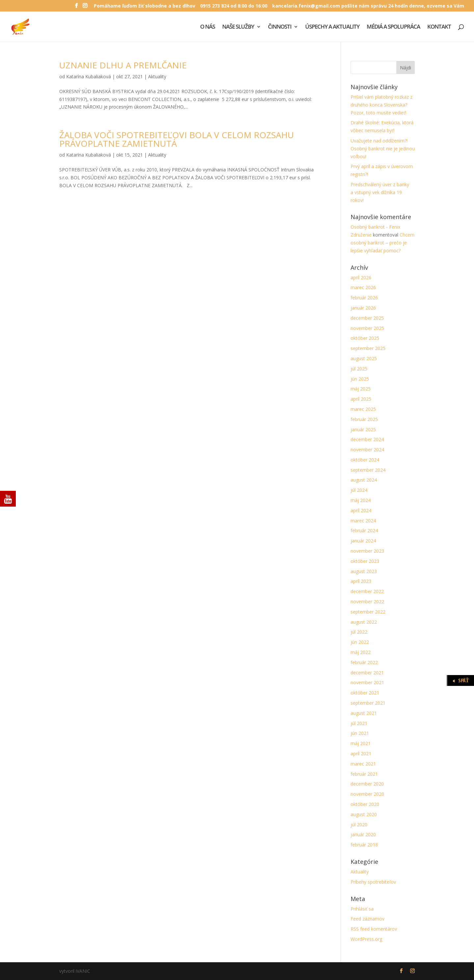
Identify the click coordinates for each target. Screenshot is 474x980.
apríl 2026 (361, 277)
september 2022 (368, 612)
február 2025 (364, 419)
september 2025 (368, 348)
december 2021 (367, 673)
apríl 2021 (361, 754)
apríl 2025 (361, 399)
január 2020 (363, 834)
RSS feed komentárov (374, 929)
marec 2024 (363, 521)
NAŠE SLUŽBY (238, 27)
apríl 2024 (361, 510)
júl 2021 (359, 723)
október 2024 (365, 460)
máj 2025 (361, 389)
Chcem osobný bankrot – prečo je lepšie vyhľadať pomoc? (382, 243)
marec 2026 (363, 287)
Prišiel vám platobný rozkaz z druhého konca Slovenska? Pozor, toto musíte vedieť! (382, 105)
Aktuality (157, 76)
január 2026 (363, 308)
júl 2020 (359, 825)
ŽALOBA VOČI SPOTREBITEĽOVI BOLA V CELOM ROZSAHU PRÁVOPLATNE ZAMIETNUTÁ (177, 139)
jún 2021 (360, 733)
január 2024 (363, 541)
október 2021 (365, 693)
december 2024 (367, 439)
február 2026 (364, 298)
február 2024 (364, 530)
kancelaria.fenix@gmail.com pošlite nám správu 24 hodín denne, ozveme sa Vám (368, 6)
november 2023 (367, 551)
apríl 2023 (361, 581)
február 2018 (364, 845)
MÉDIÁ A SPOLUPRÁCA (393, 27)
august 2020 (364, 814)
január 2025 (363, 429)
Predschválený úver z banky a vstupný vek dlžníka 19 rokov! (380, 192)
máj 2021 (361, 743)
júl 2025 (359, 369)
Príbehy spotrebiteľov (373, 882)
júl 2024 (359, 490)
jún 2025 (360, 379)
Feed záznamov (368, 919)
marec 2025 (363, 409)
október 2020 (365, 804)
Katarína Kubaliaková (89, 76)
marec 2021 (363, 764)
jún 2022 (360, 642)
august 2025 (364, 358)
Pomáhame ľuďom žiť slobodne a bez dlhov (145, 6)
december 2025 (367, 318)
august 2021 (364, 713)
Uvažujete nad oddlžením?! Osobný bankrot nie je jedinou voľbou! (383, 149)
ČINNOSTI (280, 27)
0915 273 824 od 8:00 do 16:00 (234, 6)
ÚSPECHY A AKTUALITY (332, 27)
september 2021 (368, 703)
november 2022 (367, 602)
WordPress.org (366, 939)
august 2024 (364, 480)
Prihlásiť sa (362, 909)
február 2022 (364, 662)
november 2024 (367, 450)
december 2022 (367, 591)
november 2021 (367, 682)
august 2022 (364, 622)
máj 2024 (361, 500)
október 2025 (365, 338)
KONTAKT (439, 27)
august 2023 (364, 571)
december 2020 (367, 784)
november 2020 (367, 794)
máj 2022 (361, 652)
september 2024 (368, 470)
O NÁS (208, 27)
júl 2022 (359, 632)
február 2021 (364, 774)
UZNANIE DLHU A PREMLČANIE (123, 65)
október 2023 (365, 561)
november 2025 (367, 328)
